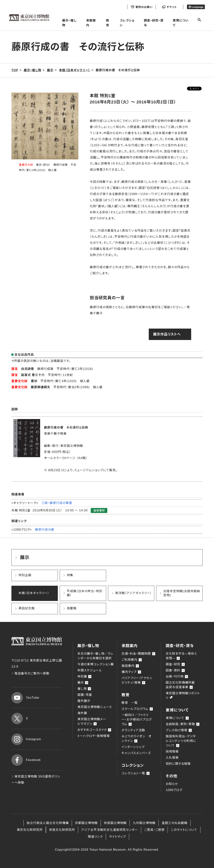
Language (196, 7)
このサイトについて (184, 830)
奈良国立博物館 (115, 823)
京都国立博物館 (86, 823)
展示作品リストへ (167, 334)
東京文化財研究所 (30, 830)
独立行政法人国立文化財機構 (48, 823)
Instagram (26, 739)
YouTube (25, 698)
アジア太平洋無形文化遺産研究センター (110, 830)
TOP (15, 70)
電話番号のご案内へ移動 (30, 673)
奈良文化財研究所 (62, 830)
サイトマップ (117, 837)
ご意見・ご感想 (154, 830)
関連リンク (95, 837)
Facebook (26, 760)
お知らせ (172, 784)
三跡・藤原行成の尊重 (57, 503)
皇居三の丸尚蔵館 (175, 823)
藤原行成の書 (45, 530)
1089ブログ (174, 790)
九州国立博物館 (144, 823)
